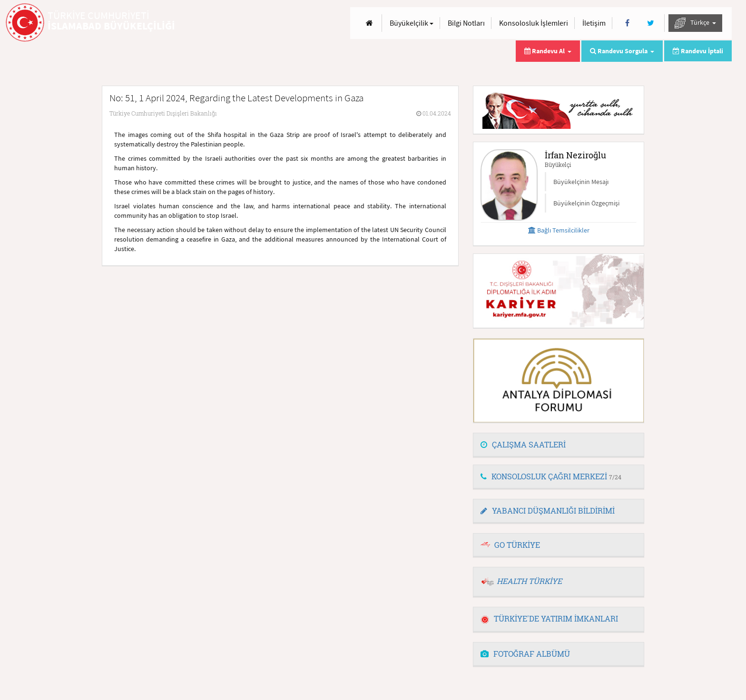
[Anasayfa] (369, 23)
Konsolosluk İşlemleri (534, 23)
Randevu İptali (698, 51)
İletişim (594, 23)
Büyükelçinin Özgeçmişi (586, 203)
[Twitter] (651, 23)
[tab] (559, 445)
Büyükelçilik (412, 23)
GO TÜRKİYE (517, 545)
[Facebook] (627, 23)
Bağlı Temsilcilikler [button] (559, 230)
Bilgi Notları (466, 23)
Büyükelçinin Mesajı (581, 182)
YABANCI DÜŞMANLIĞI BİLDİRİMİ (548, 510)
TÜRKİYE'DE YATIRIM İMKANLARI (549, 618)
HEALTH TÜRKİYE (529, 581)
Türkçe (695, 23)
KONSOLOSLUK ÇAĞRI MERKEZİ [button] (551, 476)
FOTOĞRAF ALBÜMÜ (525, 654)
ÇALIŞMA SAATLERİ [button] (523, 444)
